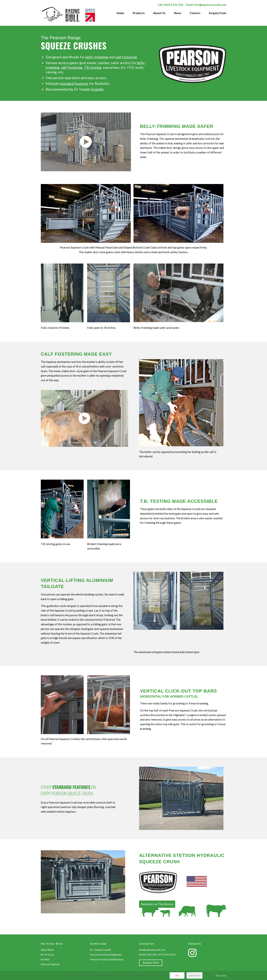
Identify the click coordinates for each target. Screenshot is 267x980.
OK (177, 973)
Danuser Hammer (50, 964)
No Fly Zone (47, 955)
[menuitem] (119, 15)
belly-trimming (97, 57)
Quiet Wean (47, 950)
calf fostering (126, 57)
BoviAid (45, 959)
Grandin (97, 89)
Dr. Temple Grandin (100, 950)
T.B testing (93, 67)
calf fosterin (71, 67)
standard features (74, 83)
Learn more (195, 973)
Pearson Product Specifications (107, 959)
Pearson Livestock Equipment (106, 955)
